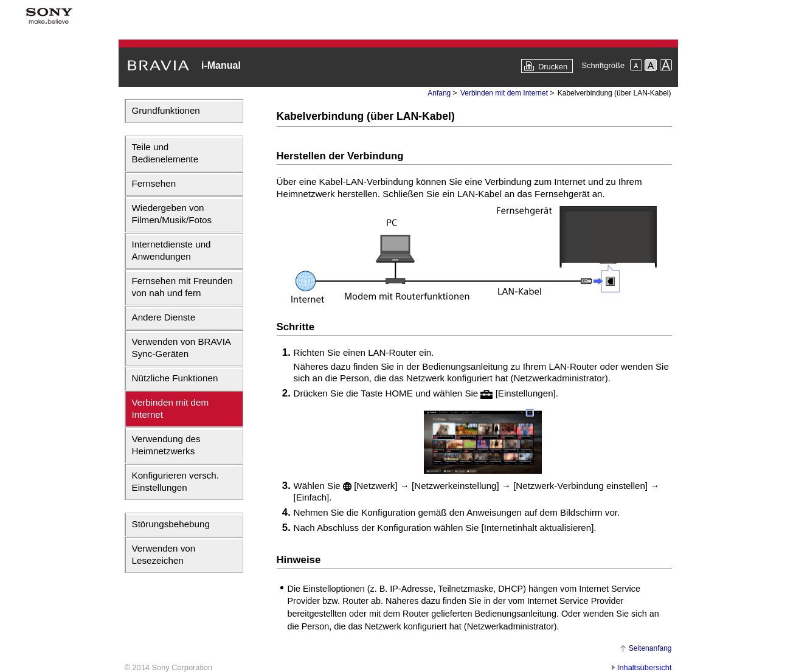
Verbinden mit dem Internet (171, 408)
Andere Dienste (164, 317)
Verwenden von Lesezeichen (164, 554)
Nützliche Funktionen (175, 378)
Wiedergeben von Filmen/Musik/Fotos (172, 214)
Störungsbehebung (171, 524)
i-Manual (221, 65)
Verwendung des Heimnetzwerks (166, 445)
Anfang (439, 93)
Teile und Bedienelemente (165, 153)
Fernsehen (154, 183)
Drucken (553, 67)
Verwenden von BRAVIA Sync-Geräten (182, 348)
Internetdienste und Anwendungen (171, 250)
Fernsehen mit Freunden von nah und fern (182, 287)
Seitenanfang (650, 648)
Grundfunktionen (166, 110)
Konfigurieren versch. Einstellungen (176, 481)
